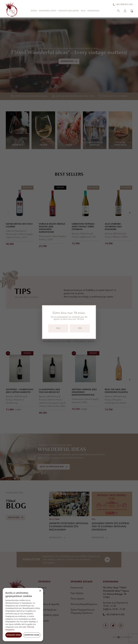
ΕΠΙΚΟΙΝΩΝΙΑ (93, 11)
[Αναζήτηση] (118, 11)
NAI (58, 328)
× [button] (40, 591)
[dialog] (23, 615)
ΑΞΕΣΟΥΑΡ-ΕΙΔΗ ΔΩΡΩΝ (69, 11)
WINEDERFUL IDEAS (48, 11)
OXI (80, 328)
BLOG (83, 11)
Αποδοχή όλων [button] (14, 635)
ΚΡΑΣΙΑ (34, 11)
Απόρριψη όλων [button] (32, 635)
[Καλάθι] (132, 11)
